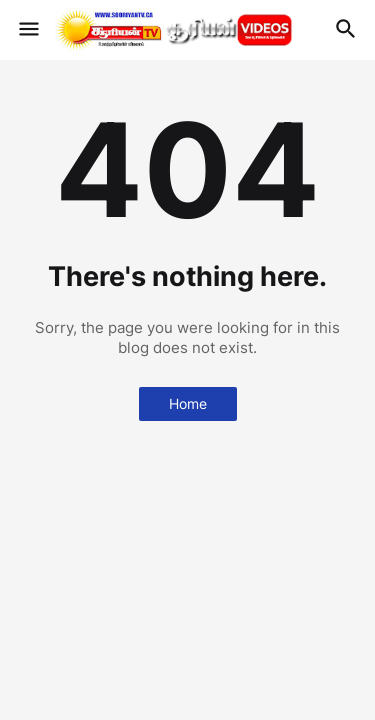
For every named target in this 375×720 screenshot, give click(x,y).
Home (188, 403)
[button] (27, 30)
